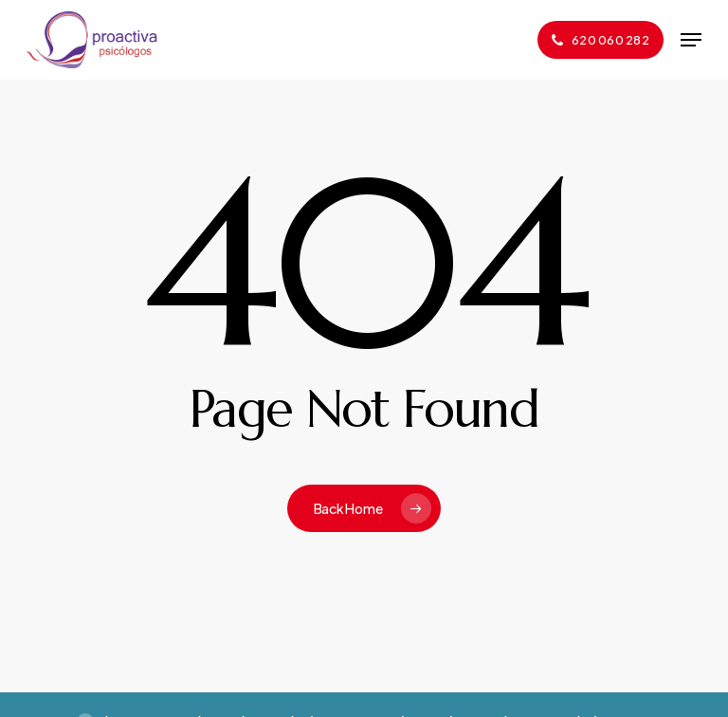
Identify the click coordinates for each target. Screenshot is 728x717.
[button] (691, 40)
